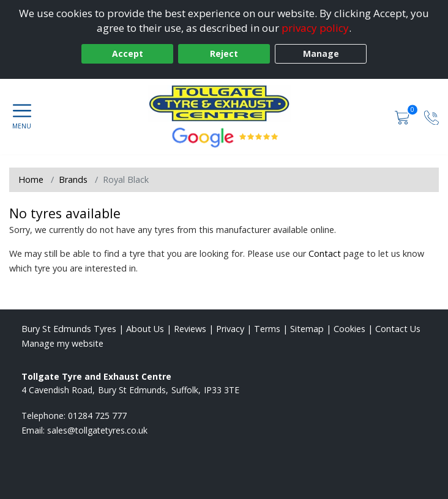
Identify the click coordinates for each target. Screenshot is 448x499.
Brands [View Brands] (73, 179)
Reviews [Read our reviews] (190, 329)
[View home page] (224, 103)
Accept (128, 54)
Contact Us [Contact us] (398, 329)
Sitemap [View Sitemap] (307, 329)
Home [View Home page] (31, 179)
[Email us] (97, 430)
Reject (224, 54)
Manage (321, 54)
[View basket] (403, 116)
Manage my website (62, 343)
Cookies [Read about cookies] (349, 329)
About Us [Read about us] (145, 329)
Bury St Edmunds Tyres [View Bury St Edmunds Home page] (69, 329)
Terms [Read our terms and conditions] (267, 329)
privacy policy (315, 28)
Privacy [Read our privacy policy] (230, 329)
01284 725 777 (97, 416)
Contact (325, 253)
